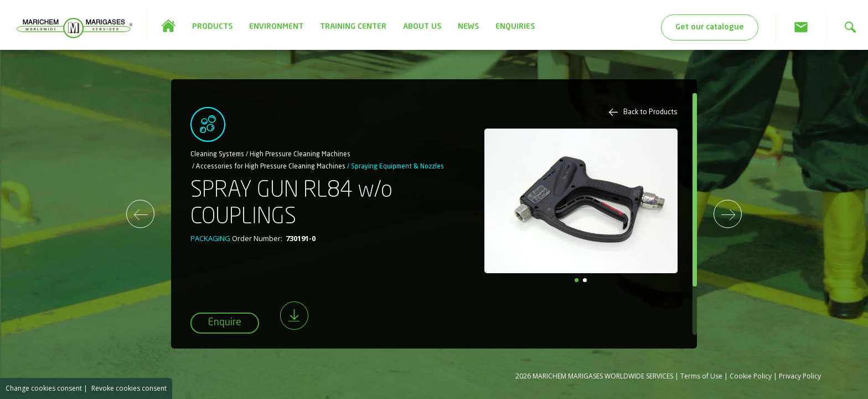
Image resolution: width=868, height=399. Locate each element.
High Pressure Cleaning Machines (300, 155)
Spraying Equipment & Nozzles (397, 167)
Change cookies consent (44, 388)
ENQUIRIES (515, 27)
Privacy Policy (800, 376)
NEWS (468, 27)
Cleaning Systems (217, 155)
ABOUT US (422, 27)
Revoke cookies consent (129, 388)
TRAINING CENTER (353, 27)
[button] (577, 280)
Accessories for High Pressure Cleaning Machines (271, 167)
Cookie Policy (751, 376)
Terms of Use (701, 376)
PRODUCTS (212, 27)
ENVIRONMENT (276, 27)
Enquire (225, 323)
